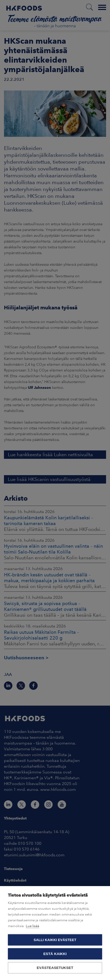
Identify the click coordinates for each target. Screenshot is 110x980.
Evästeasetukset (55, 968)
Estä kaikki (55, 954)
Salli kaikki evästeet (55, 940)
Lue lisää (32, 926)
